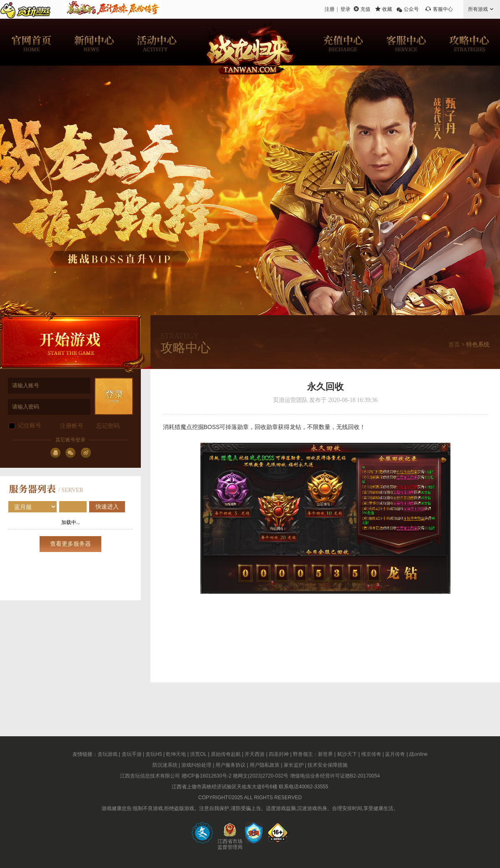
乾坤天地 (176, 754)
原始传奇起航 (226, 754)
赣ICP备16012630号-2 (207, 776)
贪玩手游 (132, 754)
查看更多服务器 (70, 544)
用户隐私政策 (265, 765)
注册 (330, 9)
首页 (454, 345)
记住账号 (30, 425)
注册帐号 (72, 426)
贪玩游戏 (107, 754)
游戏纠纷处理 (196, 765)
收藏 (387, 9)
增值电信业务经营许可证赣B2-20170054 (335, 776)
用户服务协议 (230, 765)
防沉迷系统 (165, 765)
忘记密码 (108, 426)
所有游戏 (478, 9)
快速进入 (107, 507)
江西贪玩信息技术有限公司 (150, 776)
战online (418, 754)
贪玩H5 (154, 754)
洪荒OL (198, 754)
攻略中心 (469, 42)
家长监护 (294, 765)
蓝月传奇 (395, 754)
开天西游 (255, 754)
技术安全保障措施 (327, 765)
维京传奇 (371, 754)
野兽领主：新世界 (313, 754)
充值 (365, 9)
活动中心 (156, 42)
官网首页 (31, 42)
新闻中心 (94, 42)
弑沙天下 (347, 754)
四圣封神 (279, 754)
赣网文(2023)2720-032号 (261, 776)
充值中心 (344, 42)
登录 (345, 9)
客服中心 (443, 9)
